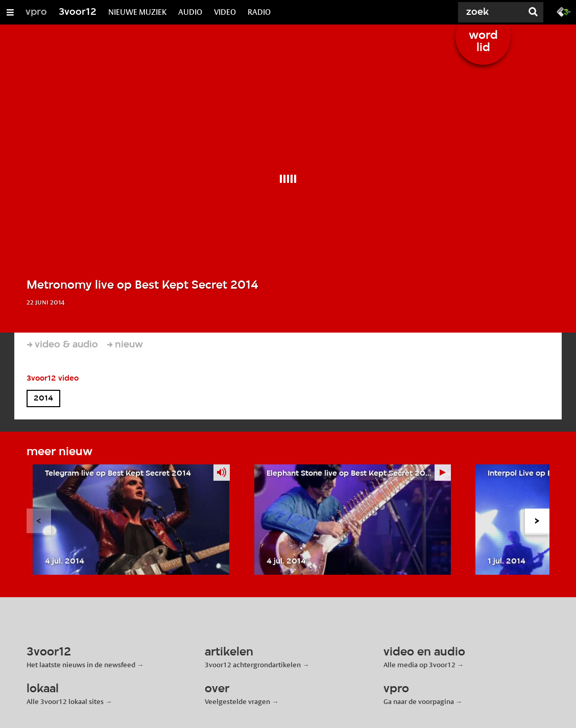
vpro (36, 12)
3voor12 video (53, 379)
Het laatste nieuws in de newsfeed (81, 665)
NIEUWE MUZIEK (137, 12)
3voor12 (78, 12)
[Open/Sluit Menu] (10, 12)
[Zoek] (484, 12)
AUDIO (190, 12)
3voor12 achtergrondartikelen (253, 665)
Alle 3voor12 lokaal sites (65, 701)
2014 (43, 398)
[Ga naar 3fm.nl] (564, 11)
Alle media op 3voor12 (419, 665)
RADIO (259, 12)
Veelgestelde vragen (237, 701)
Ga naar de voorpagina (419, 701)
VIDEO (225, 12)
